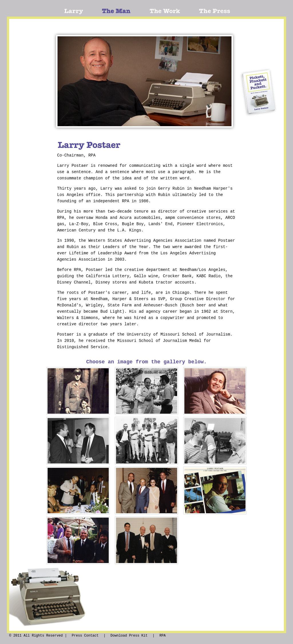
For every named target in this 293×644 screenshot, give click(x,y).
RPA (163, 636)
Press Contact (85, 636)
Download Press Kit (129, 636)
